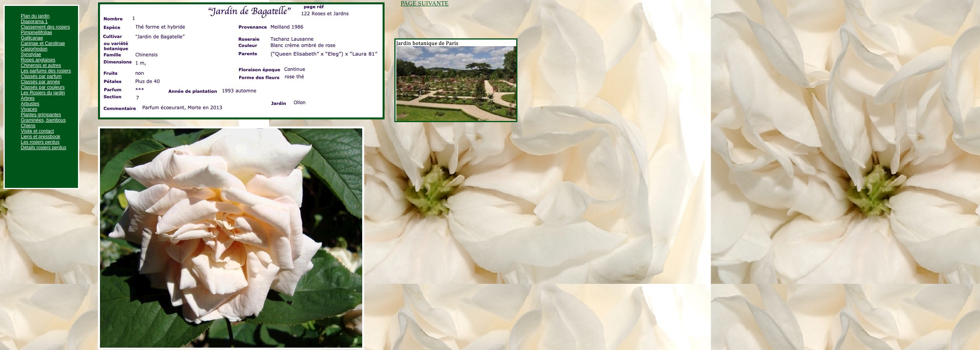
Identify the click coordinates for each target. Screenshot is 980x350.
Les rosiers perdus (40, 142)
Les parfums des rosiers (46, 71)
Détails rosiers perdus (44, 148)
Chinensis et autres (41, 65)
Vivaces (29, 109)
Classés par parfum (41, 76)
